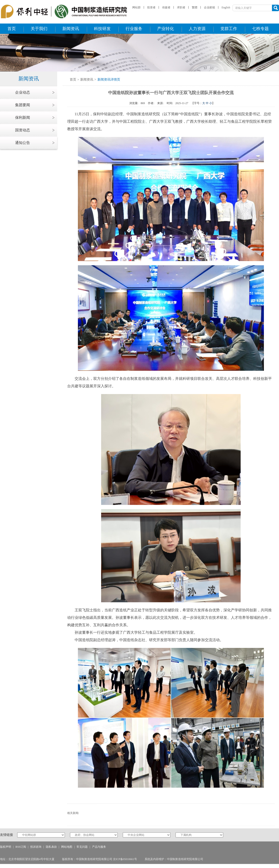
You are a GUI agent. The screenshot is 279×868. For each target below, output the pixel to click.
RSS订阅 (21, 847)
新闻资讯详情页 (109, 80)
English (226, 7)
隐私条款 (51, 847)
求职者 (181, 7)
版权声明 (6, 847)
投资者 (151, 7)
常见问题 (82, 847)
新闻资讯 (87, 80)
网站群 (136, 7)
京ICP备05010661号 (125, 859)
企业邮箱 (209, 7)
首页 (73, 80)
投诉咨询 (36, 847)
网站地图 (67, 847)
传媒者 (166, 7)
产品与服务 (99, 847)
